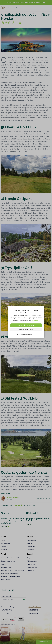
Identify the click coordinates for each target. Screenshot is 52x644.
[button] (26, 334)
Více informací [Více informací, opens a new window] (36, 321)
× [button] (42, 308)
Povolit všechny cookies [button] (26, 325)
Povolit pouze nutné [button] (26, 330)
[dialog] (26, 322)
